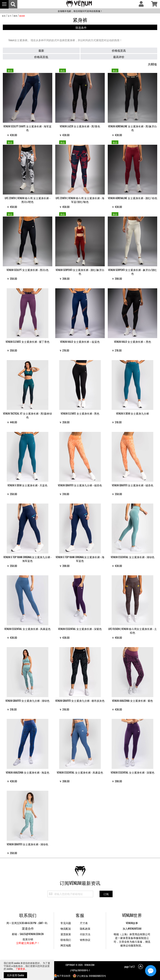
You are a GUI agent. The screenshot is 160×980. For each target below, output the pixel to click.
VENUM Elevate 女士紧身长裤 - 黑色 (80, 413)
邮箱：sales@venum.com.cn (28, 934)
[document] (27, 970)
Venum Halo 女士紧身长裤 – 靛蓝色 (80, 342)
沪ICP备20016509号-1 (80, 970)
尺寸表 (84, 923)
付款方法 (85, 934)
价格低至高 (119, 50)
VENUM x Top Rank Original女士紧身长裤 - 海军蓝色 (80, 559)
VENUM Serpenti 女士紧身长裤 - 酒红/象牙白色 (80, 272)
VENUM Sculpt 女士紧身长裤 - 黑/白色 (28, 270)
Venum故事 (132, 923)
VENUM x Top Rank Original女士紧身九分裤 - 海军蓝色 (27, 559)
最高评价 (119, 57)
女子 (10, 16)
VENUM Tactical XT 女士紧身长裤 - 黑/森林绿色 (27, 415)
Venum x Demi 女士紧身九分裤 (133, 413)
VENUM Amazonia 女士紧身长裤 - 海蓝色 (28, 772)
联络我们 (66, 940)
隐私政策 (85, 928)
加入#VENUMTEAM (132, 928)
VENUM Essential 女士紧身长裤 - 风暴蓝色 (27, 629)
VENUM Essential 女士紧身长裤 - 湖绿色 (133, 557)
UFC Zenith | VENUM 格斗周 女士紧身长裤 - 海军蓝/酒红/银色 (80, 200)
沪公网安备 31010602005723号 (89, 976)
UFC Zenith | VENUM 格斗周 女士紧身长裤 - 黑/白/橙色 (27, 200)
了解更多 (20, 969)
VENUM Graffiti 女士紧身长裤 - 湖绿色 (27, 844)
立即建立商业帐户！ (28, 943)
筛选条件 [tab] (81, 28)
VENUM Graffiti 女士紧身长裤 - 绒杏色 (133, 485)
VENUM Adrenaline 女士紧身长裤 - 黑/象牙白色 (132, 128)
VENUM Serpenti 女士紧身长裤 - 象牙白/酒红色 (132, 272)
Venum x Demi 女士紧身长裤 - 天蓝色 (27, 485)
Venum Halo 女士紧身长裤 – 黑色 (133, 342)
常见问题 (66, 923)
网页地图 (66, 945)
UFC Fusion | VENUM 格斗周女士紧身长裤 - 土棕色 (133, 631)
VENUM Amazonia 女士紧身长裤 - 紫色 (132, 701)
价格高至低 (41, 57)
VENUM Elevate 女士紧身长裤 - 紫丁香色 (28, 342)
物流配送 (66, 928)
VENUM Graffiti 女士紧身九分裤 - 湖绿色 (27, 701)
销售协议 (85, 940)
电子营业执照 (62, 976)
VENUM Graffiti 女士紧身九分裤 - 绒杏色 (80, 485)
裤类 (15, 16)
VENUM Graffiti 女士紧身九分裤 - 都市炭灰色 (80, 701)
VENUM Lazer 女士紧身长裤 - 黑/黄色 (80, 126)
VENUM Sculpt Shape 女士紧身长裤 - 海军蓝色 (27, 128)
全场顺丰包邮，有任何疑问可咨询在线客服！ (80, 11)
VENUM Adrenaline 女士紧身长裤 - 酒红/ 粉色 (133, 198)
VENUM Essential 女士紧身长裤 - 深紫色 (80, 629)
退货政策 (66, 934)
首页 (4, 16)
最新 (41, 50)
